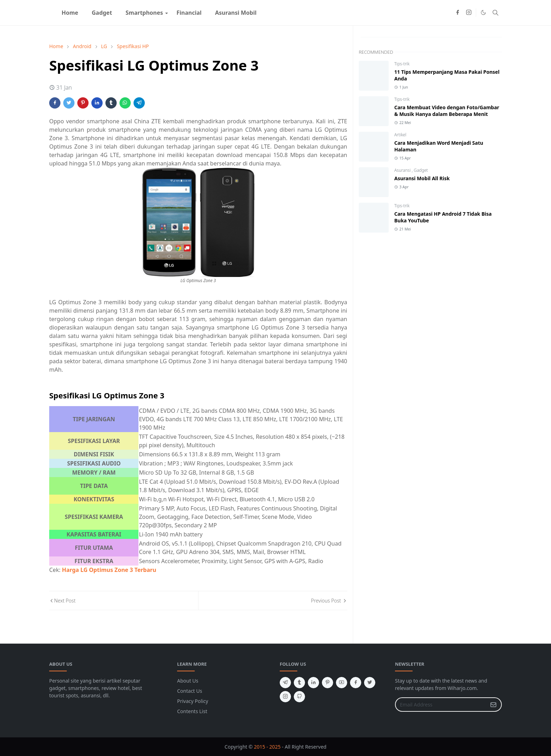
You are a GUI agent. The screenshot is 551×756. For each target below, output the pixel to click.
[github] (299, 697)
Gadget (421, 170)
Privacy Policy (193, 701)
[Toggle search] (495, 13)
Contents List (192, 711)
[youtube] (342, 683)
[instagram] (469, 13)
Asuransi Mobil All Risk (422, 178)
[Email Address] (441, 705)
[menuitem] (70, 13)
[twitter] (370, 683)
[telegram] (285, 683)
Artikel (400, 135)
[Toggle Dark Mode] (483, 12)
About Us (188, 681)
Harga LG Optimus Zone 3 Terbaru (109, 570)
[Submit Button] (493, 705)
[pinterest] (328, 683)
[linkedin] (313, 683)
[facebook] (458, 13)
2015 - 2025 (267, 747)
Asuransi (403, 170)
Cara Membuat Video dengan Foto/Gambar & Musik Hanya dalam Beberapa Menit (447, 111)
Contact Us (190, 691)
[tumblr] (299, 683)
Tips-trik (402, 64)
